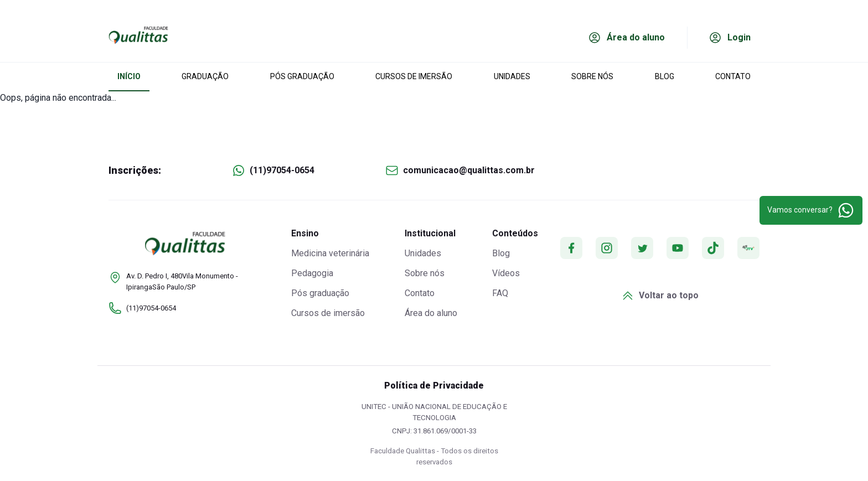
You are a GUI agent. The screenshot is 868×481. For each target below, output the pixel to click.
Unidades (423, 253)
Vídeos (506, 273)
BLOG (665, 76)
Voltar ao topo (660, 296)
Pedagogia (312, 273)
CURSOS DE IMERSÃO (414, 76)
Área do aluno (431, 313)
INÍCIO (129, 76)
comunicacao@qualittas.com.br (469, 170)
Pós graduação (320, 293)
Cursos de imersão (328, 313)
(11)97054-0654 (282, 170)
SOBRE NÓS (592, 76)
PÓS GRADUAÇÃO (302, 76)
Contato (420, 293)
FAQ (500, 293)
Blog (501, 253)
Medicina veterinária (330, 253)
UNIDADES (512, 76)
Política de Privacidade (434, 386)
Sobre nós (425, 273)
